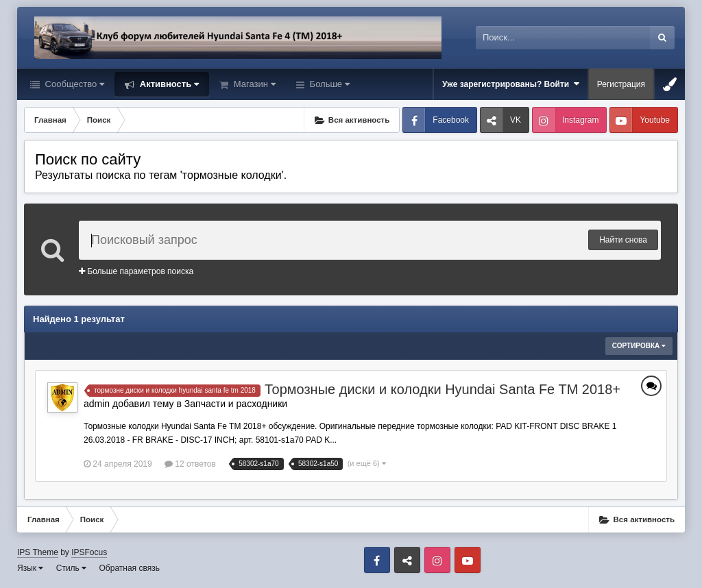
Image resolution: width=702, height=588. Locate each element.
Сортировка (639, 346)
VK (516, 120)
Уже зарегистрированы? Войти (511, 84)
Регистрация (621, 84)
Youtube (655, 120)
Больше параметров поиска (136, 271)
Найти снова (623, 240)
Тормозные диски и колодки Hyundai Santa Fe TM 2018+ (443, 389)
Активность (168, 84)
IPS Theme (38, 552)
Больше (328, 84)
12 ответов (190, 464)
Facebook (451, 120)
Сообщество (73, 84)
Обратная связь (130, 568)
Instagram (580, 120)
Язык (30, 568)
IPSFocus (89, 552)
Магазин (253, 84)
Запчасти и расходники (236, 404)
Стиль (71, 568)
